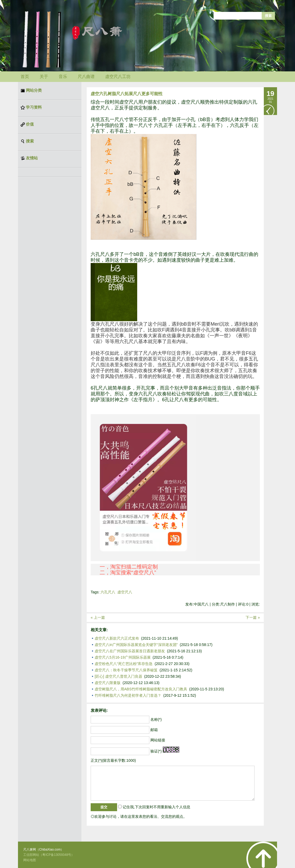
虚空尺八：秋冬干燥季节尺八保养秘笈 (126, 670)
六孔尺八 (108, 592)
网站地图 (30, 860)
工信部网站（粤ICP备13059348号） (49, 855)
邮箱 (154, 730)
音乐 (63, 77)
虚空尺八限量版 (108, 683)
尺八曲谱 (86, 77)
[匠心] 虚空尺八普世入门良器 (118, 676)
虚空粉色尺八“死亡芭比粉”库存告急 (124, 664)
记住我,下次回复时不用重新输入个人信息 (156, 807)
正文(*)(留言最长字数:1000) (113, 760)
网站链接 (158, 740)
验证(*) (156, 751)
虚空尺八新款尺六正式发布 (117, 638)
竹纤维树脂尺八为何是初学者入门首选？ (128, 695)
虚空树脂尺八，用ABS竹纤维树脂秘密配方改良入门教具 (141, 689)
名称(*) (156, 719)
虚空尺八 (125, 592)
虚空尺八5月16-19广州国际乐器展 (123, 657)
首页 (25, 77)
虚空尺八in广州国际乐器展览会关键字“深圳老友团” (136, 645)
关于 (44, 77)
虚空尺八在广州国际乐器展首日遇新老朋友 (130, 651)
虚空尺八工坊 (118, 77)
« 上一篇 (98, 617)
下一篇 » (253, 617)
